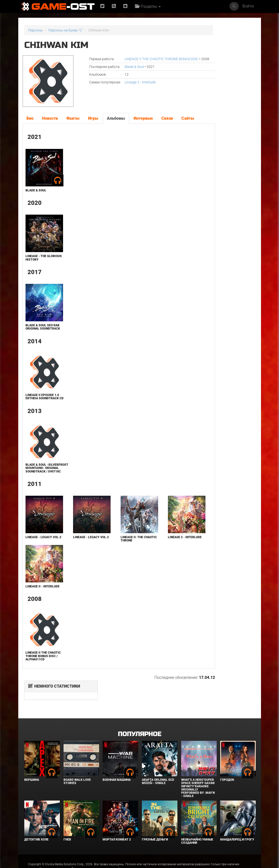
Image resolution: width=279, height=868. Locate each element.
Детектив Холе (36, 826)
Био (30, 117)
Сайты (32, 128)
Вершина (32, 766)
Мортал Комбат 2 (117, 826)
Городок (227, 766)
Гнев (67, 826)
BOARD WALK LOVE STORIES (77, 768)
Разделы (150, 6)
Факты (72, 117)
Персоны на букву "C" (66, 30)
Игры (93, 117)
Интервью (143, 117)
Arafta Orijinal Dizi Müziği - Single (158, 768)
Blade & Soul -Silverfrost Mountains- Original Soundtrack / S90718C (42, 483)
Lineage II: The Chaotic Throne (115, 555)
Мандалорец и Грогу (237, 826)
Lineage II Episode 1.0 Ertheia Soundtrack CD (42, 408)
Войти (248, 6)
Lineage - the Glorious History (39, 268)
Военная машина (117, 766)
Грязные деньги (155, 826)
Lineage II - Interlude (42, 603)
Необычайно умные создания (197, 827)
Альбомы (115, 117)
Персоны (35, 30)
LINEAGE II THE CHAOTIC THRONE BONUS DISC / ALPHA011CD (42, 673)
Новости (49, 117)
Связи (167, 117)
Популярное (139, 720)
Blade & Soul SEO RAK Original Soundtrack (42, 337)
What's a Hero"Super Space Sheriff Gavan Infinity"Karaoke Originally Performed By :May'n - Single (198, 774)
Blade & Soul (117, 72)
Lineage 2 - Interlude (123, 92)
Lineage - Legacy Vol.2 (38, 555)
